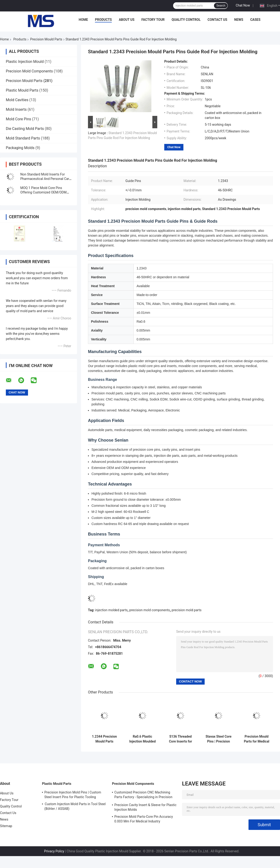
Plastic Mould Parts (22, 90)
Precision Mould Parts (46, 39)
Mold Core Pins (18, 119)
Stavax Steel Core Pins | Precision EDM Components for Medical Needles (219, 739)
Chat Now (243, 5)
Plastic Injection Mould (25, 62)
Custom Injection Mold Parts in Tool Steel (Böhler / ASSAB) (75, 806)
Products (103, 20)
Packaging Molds (20, 148)
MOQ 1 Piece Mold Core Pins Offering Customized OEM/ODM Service (43, 192)
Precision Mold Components (29, 71)
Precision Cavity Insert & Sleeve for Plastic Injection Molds (145, 807)
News (239, 20)
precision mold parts (187, 610)
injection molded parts (111, 610)
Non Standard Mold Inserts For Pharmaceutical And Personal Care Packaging (45, 179)
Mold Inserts (16, 109)
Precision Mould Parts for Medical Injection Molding (257, 739)
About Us (127, 20)
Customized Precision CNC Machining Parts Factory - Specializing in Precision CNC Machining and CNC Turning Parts (143, 795)
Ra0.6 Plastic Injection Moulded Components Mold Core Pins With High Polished (142, 739)
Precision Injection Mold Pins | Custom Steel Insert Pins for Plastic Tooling (73, 795)
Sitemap (6, 826)
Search (221, 6)
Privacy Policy (54, 851)
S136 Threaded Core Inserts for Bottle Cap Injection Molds (180, 739)
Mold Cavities (17, 100)
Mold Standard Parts (23, 138)
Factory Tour (153, 20)
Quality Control (186, 20)
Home (83, 20)
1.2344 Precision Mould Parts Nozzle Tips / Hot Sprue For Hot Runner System (104, 739)
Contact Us (217, 20)
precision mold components (150, 610)
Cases (255, 20)
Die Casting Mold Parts (25, 129)
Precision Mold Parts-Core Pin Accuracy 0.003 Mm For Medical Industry (144, 819)
